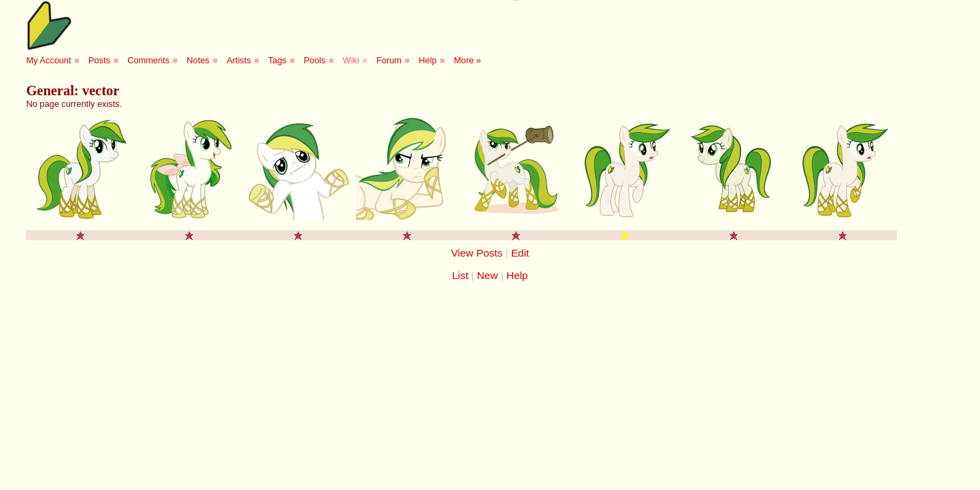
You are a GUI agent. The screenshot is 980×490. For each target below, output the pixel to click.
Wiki (351, 60)
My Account (48, 60)
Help (427, 60)
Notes (198, 60)
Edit (520, 253)
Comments (148, 60)
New (488, 275)
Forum (389, 60)
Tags (277, 60)
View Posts (477, 253)
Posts (99, 60)
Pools (314, 60)
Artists (239, 60)
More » (468, 60)
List (460, 275)
